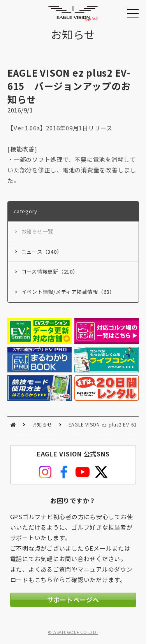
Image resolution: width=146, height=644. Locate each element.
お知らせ (42, 424)
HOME (13, 425)
